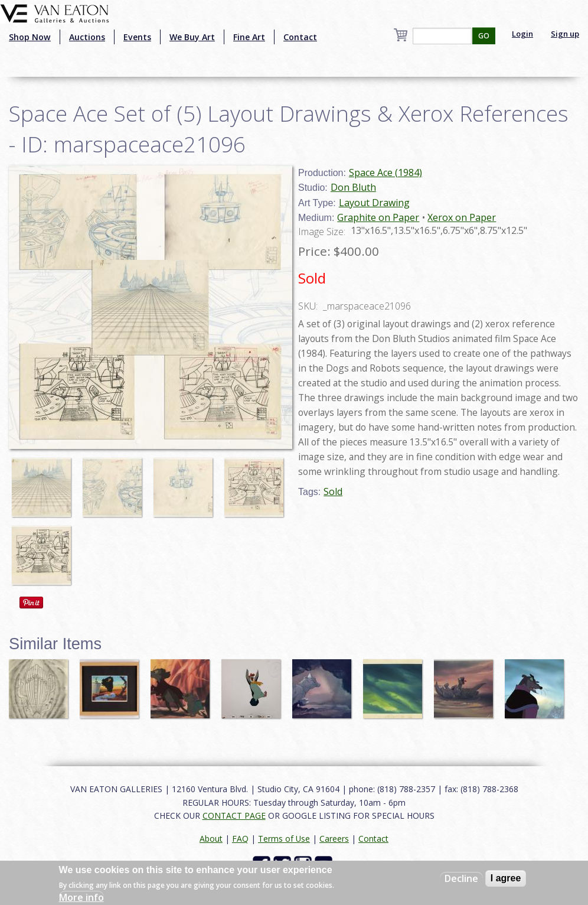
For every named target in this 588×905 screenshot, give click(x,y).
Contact (300, 37)
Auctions (87, 37)
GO (484, 36)
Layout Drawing (374, 203)
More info (81, 897)
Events (137, 37)
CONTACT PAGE (234, 816)
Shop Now (30, 37)
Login (522, 34)
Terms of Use (284, 839)
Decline (461, 878)
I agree (506, 878)
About (211, 839)
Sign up (565, 34)
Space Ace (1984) (386, 172)
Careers (334, 839)
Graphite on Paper (378, 217)
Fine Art (249, 37)
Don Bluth (353, 187)
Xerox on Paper (462, 217)
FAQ (240, 839)
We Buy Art (192, 37)
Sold (333, 491)
